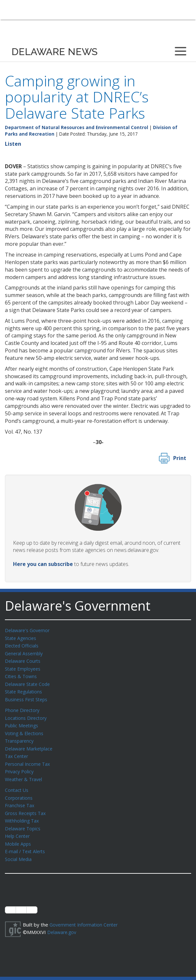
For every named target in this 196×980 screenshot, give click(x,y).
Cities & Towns (22, 674)
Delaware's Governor (29, 630)
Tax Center (17, 751)
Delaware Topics (24, 820)
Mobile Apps (19, 835)
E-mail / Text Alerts (27, 842)
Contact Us (17, 783)
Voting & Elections (25, 729)
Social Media (19, 850)
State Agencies (22, 638)
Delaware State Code (29, 682)
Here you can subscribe (43, 564)
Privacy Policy (20, 765)
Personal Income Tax (29, 758)
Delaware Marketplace (30, 744)
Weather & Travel (25, 773)
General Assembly (25, 652)
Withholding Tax (23, 813)
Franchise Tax (20, 798)
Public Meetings (23, 721)
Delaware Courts (24, 660)
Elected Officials (23, 645)
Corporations (20, 791)
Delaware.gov (63, 922)
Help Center (19, 827)
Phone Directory (23, 707)
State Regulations (25, 689)
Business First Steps (28, 696)
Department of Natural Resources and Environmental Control (77, 127)
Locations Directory (27, 714)
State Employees (24, 667)
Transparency (20, 736)
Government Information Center (86, 915)
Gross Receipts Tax (27, 806)
